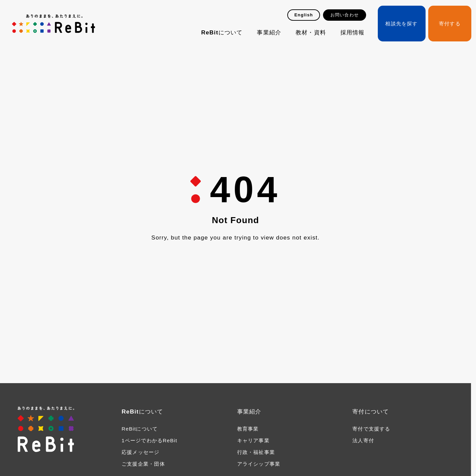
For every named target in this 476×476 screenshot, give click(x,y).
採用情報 (353, 32)
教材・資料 (311, 32)
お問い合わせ (345, 15)
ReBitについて (222, 32)
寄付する (450, 24)
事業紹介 (269, 32)
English (304, 15)
